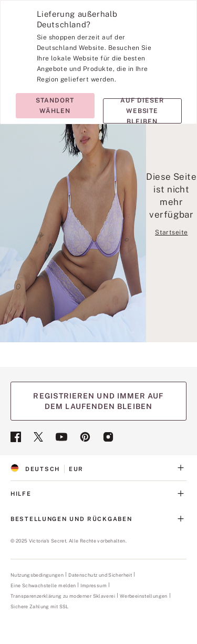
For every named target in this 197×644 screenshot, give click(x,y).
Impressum (93, 585)
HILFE (98, 494)
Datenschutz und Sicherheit (100, 575)
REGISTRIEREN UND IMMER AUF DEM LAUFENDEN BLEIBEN (98, 401)
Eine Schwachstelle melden (43, 586)
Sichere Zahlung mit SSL (40, 606)
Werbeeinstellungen (144, 596)
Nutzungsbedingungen (37, 575)
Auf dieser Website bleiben (142, 111)
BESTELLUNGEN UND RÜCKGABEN (98, 519)
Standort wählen (55, 106)
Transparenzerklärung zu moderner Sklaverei (63, 596)
